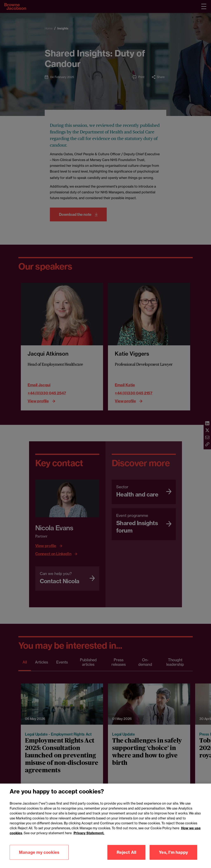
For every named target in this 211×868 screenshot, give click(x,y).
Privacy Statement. (89, 833)
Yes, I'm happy (173, 852)
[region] (105, 826)
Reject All (126, 852)
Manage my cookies (39, 852)
